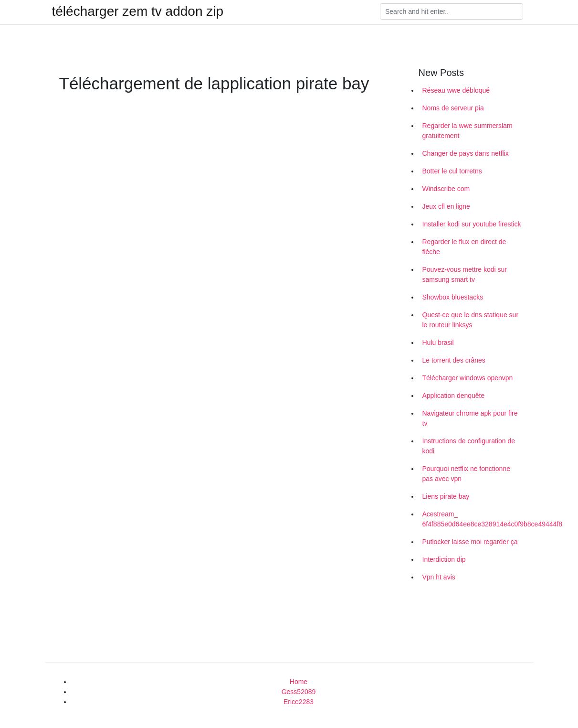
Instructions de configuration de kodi (469, 446)
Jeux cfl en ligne (446, 206)
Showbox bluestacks (453, 297)
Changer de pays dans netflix (466, 153)
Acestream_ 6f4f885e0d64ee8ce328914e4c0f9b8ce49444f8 (474, 519)
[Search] (452, 11)
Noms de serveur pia (453, 108)
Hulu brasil (438, 343)
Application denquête (454, 396)
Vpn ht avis (439, 577)
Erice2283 (299, 702)
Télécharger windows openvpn (468, 378)
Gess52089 (299, 692)
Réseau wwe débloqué (456, 90)
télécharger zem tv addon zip (138, 11)
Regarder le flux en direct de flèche (464, 247)
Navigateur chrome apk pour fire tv (470, 418)
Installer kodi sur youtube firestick (472, 224)
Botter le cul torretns (452, 171)
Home (299, 682)
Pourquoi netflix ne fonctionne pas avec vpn (466, 474)
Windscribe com (446, 189)
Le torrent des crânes (454, 360)
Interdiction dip (444, 559)
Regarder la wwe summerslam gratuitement (468, 131)
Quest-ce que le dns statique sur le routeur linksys (471, 320)
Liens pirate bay (446, 496)
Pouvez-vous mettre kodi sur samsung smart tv (465, 274)
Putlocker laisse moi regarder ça (470, 542)
